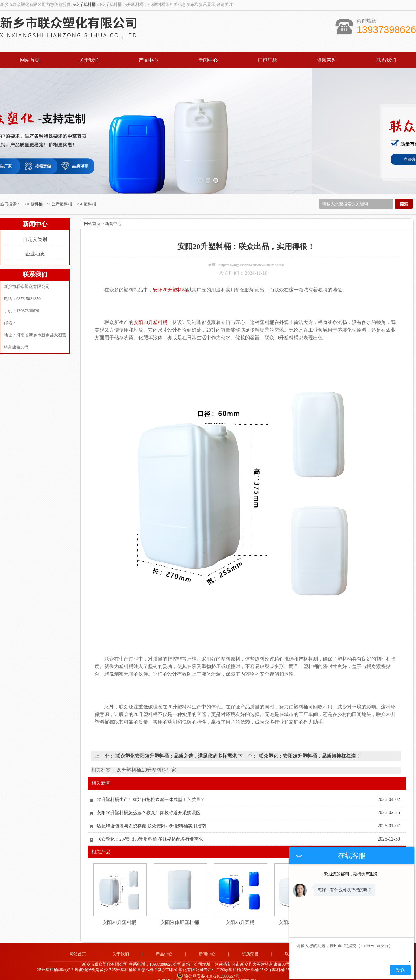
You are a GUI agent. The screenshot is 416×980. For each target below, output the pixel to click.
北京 (189, 972)
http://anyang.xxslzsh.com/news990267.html (251, 255)
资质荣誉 (327, 60)
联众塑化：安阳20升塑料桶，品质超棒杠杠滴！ (309, 747)
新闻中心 (208, 60)
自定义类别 (35, 230)
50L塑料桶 (34, 195)
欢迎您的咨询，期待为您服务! (352, 874)
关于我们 (89, 60)
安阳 (226, 972)
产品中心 (148, 60)
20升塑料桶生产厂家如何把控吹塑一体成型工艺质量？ (151, 790)
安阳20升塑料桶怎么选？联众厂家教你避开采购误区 (149, 803)
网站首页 (30, 60)
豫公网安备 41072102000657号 (208, 966)
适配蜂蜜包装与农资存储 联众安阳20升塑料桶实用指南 (151, 816)
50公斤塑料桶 (60, 195)
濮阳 (245, 972)
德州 (198, 972)
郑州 (236, 972)
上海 (208, 972)
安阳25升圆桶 (240, 913)
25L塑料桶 (86, 195)
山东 (217, 972)
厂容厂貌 (267, 60)
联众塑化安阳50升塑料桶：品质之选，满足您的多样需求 (176, 747)
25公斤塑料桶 (83, 5)
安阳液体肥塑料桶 (180, 913)
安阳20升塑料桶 (119, 913)
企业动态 (35, 244)
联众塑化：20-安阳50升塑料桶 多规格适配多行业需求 (150, 830)
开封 (254, 972)
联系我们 (386, 60)
